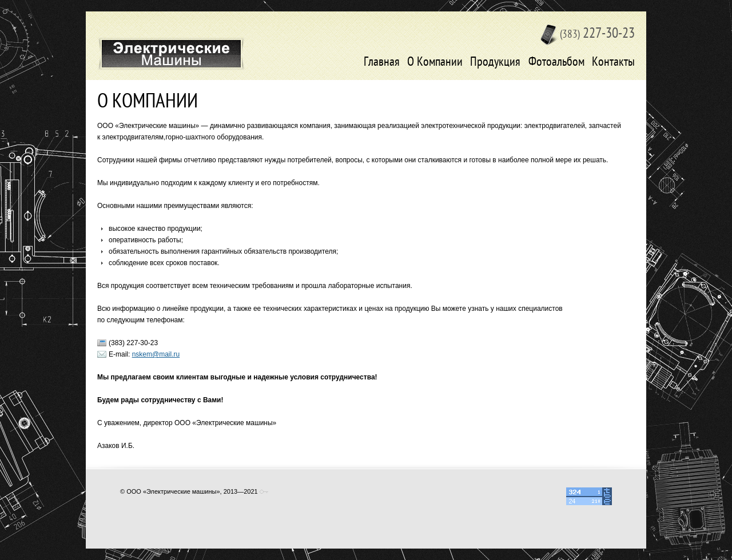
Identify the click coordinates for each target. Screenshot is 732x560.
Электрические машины (171, 54)
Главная (382, 63)
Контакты (613, 63)
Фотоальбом (556, 63)
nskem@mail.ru (156, 354)
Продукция (495, 63)
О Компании (435, 63)
